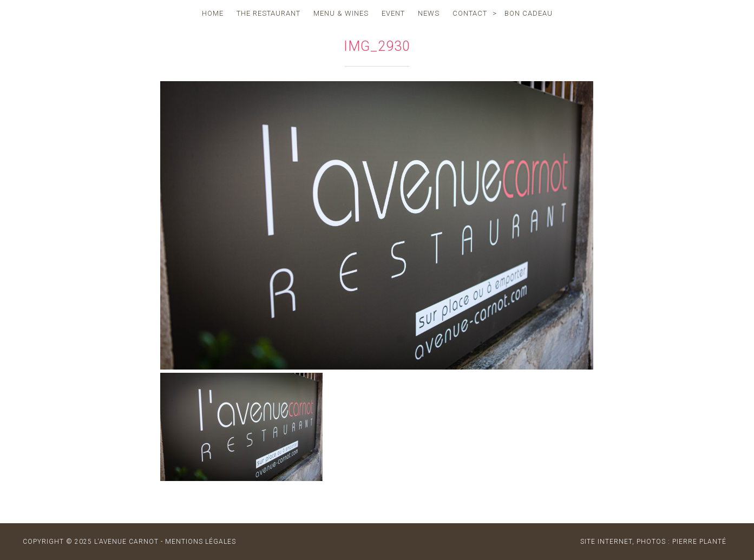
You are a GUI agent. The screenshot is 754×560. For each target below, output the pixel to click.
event (393, 13)
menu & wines (341, 13)
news (429, 13)
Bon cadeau (529, 13)
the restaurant (268, 13)
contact (470, 13)
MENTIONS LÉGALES (201, 542)
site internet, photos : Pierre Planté (653, 542)
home (213, 13)
